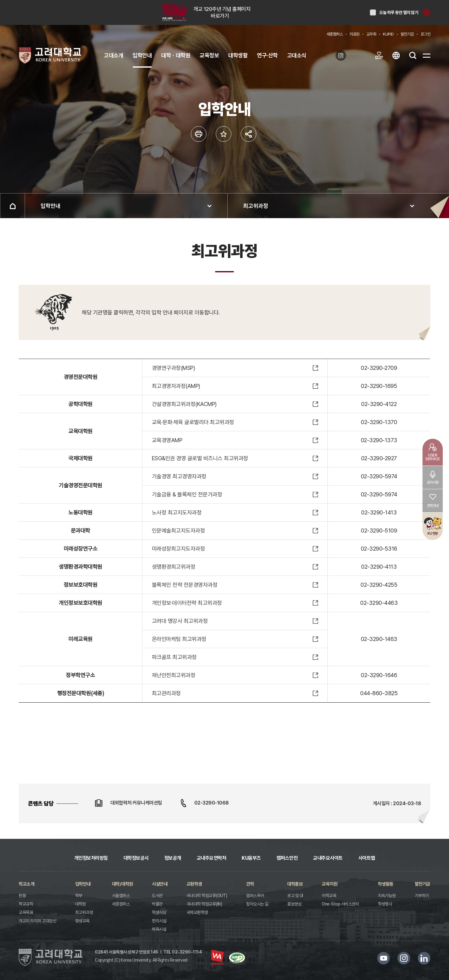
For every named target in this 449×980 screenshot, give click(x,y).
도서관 (157, 896)
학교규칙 (26, 904)
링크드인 (424, 958)
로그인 (426, 34)
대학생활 (238, 55)
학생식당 (159, 912)
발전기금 (407, 34)
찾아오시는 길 (257, 904)
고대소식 (297, 55)
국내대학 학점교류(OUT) (207, 896)
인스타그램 (404, 958)
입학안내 (142, 55)
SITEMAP (427, 55)
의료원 (355, 34)
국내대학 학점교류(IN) (204, 904)
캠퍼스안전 (287, 858)
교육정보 (209, 55)
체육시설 (159, 929)
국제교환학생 (197, 912)
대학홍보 (295, 884)
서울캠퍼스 (121, 896)
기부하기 (422, 896)
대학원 (81, 904)
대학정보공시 (136, 858)
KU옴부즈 (251, 858)
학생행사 (385, 904)
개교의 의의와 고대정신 (37, 921)
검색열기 (413, 55)
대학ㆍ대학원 (176, 55)
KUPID (388, 34)
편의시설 (159, 921)
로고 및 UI (295, 896)
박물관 (157, 904)
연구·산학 (267, 55)
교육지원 (330, 884)
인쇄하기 (199, 134)
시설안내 (160, 884)
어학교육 (329, 896)
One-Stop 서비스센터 (340, 904)
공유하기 (249, 134)
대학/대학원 (123, 884)
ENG (396, 55)
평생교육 (82, 921)
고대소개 (113, 55)
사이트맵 (367, 858)
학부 (79, 896)
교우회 (371, 34)
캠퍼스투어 (255, 896)
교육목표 (26, 912)
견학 (250, 884)
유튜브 (384, 958)
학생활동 (386, 884)
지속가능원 (387, 896)
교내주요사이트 (328, 858)
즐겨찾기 (224, 134)
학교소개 (27, 884)
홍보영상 (294, 904)
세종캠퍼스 (335, 34)
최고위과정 (256, 206)
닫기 (427, 12)
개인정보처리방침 (91, 858)
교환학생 (194, 884)
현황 (22, 896)
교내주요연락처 (212, 858)
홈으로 (12, 206)
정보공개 (173, 858)
